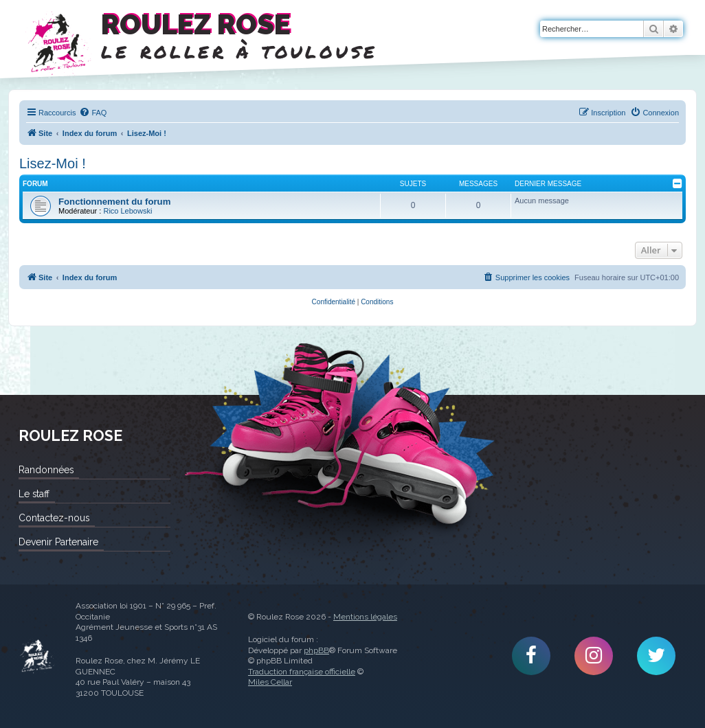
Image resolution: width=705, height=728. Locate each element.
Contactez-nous (54, 518)
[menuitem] (93, 113)
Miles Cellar (270, 682)
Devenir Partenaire (58, 542)
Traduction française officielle (302, 672)
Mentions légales (365, 617)
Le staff (34, 494)
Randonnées (46, 470)
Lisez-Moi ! (53, 163)
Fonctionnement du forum (114, 202)
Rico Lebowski (127, 211)
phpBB (316, 650)
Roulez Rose (37, 656)
